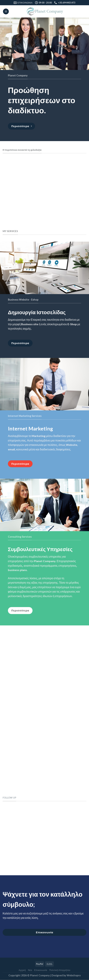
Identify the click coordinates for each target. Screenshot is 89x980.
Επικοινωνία (41, 970)
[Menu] (6, 11)
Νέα (30, 970)
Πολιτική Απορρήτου (60, 970)
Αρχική (22, 970)
